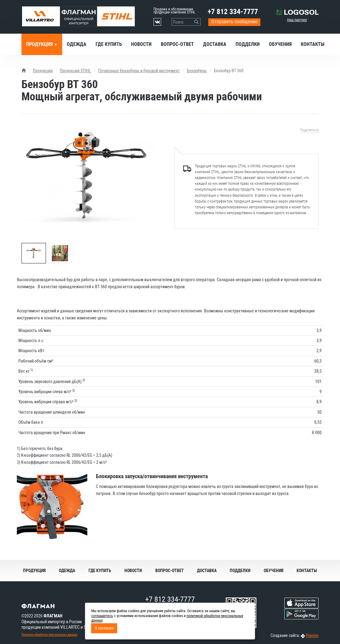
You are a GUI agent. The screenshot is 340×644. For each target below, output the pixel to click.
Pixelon (312, 635)
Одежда (77, 44)
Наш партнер (297, 20)
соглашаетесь (102, 616)
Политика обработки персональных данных (49, 635)
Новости (141, 44)
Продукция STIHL (75, 71)
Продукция (40, 44)
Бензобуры (197, 71)
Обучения (280, 44)
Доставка (215, 44)
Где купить (109, 44)
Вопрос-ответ (177, 44)
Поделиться (309, 130)
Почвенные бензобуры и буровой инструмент (139, 71)
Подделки (248, 44)
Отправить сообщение (234, 22)
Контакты (313, 44)
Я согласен (104, 628)
